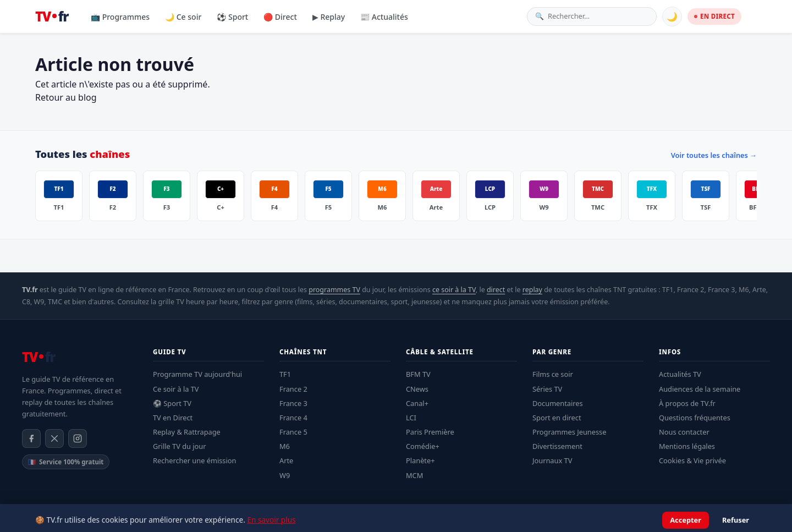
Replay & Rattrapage (187, 432)
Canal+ (417, 403)
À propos (723, 519)
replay (532, 290)
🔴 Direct (280, 17)
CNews (417, 389)
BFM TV (418, 374)
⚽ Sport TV (172, 403)
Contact (758, 519)
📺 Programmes (120, 17)
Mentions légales (687, 446)
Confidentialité (677, 519)
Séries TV (547, 389)
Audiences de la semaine (700, 389)
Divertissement (557, 446)
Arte (286, 460)
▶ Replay (329, 17)
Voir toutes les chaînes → (714, 155)
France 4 (293, 418)
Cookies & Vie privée (692, 460)
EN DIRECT (714, 16)
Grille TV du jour (180, 446)
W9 (285, 475)
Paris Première (430, 432)
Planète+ (420, 460)
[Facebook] (31, 438)
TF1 (285, 374)
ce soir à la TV (454, 290)
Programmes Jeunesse (569, 432)
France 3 (293, 403)
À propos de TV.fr (687, 403)
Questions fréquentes (695, 418)
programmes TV (334, 290)
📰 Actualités (384, 17)
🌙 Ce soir (183, 17)
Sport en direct (557, 418)
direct (496, 290)
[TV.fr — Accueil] (52, 17)
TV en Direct (173, 418)
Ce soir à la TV (176, 389)
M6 (285, 446)
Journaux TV (552, 460)
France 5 (293, 432)
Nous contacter (684, 432)
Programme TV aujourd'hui (197, 374)
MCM (414, 475)
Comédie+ (423, 446)
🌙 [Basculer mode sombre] (672, 17)
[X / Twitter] (54, 438)
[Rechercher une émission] (598, 16)
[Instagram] (78, 438)
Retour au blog (66, 97)
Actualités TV (680, 374)
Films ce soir (553, 374)
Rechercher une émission (194, 460)
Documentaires (558, 403)
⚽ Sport (232, 17)
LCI (411, 418)
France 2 (293, 389)
